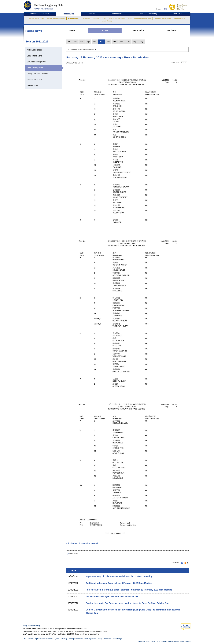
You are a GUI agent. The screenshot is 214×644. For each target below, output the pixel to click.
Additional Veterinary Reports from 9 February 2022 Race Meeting (119, 583)
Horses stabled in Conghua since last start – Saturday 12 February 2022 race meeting (129, 590)
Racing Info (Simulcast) (56, 18)
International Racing (117, 18)
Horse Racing (182, 5)
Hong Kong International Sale (139, 18)
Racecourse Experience (40, 14)
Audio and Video (99, 18)
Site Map (64, 639)
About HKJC (177, 14)
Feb (102, 42)
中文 (165, 9)
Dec (115, 42)
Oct (128, 42)
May (82, 42)
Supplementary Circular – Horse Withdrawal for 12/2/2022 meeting (119, 576)
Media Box (172, 30)
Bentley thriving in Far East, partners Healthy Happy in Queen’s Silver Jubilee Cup (127, 603)
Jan (108, 42)
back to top (73, 554)
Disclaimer (107, 639)
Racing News (73, 18)
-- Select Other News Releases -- (82, 49)
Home (158, 9)
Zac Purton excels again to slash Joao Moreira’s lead (112, 596)
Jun (75, 42)
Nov (122, 42)
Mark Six (180, 9)
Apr (88, 42)
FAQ (25, 639)
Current (71, 30)
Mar (95, 42)
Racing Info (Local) (36, 18)
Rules (71, 639)
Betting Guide (179, 18)
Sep (135, 42)
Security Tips (117, 639)
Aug (142, 42)
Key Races (86, 18)
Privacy (100, 639)
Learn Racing (107, 21)
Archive (105, 30)
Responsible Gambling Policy (85, 639)
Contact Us (32, 639)
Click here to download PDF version (83, 543)
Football (180, 7)
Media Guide (138, 30)
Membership (117, 14)
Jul (69, 42)
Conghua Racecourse (163, 18)
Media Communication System (48, 639)
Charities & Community (148, 14)
